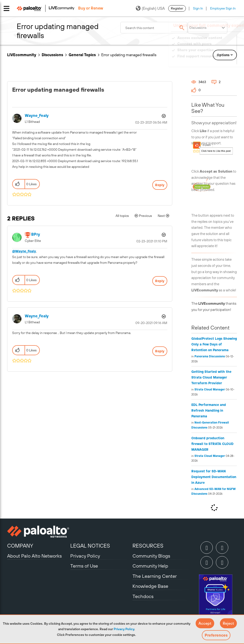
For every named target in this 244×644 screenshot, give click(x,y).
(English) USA (150, 8)
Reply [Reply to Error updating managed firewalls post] (160, 185)
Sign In (198, 8)
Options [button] (163, 116)
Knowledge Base (150, 586)
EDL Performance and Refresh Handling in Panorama (209, 410)
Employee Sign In (223, 8)
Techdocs (143, 596)
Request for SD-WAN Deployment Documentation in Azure (214, 477)
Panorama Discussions (210, 356)
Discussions (52, 55)
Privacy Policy (124, 629)
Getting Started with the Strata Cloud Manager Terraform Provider (211, 377)
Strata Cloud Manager (210, 389)
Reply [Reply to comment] (160, 281)
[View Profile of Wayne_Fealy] (37, 116)
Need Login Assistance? (215, 61)
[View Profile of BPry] (36, 234)
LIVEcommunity (22, 55)
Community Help (150, 566)
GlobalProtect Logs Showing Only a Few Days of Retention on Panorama (214, 344)
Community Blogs (151, 556)
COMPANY (20, 546)
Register (177, 8)
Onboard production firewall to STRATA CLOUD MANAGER (212, 444)
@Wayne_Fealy (24, 251)
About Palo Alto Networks (34, 556)
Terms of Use (84, 566)
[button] (205, 623)
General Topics (82, 55)
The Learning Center (155, 576)
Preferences (216, 635)
